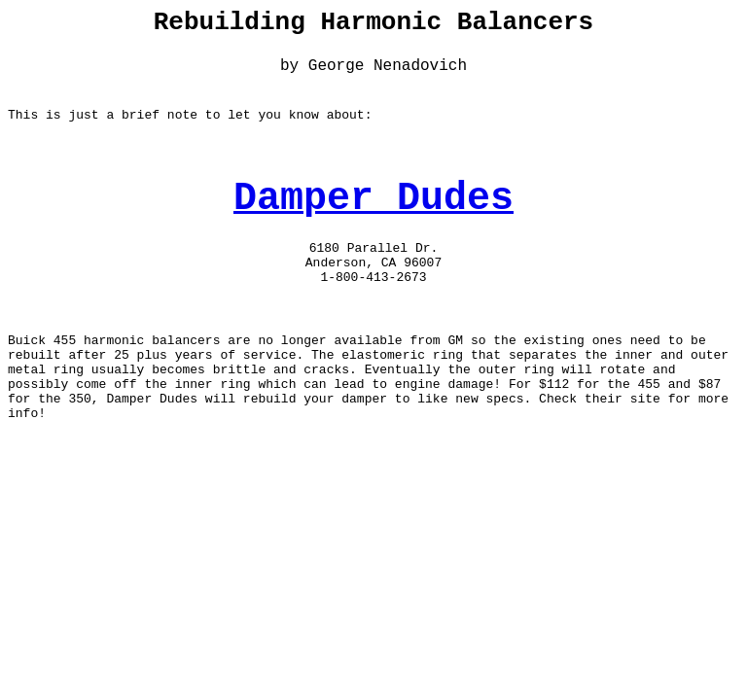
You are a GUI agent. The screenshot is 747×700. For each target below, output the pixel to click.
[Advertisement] (373, 562)
